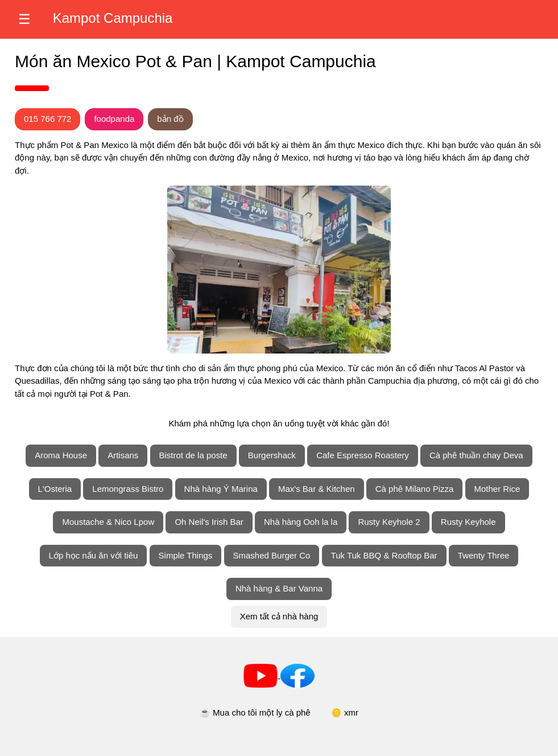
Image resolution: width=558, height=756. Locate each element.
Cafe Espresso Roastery (363, 455)
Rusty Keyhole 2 (389, 522)
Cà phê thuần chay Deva (476, 455)
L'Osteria (55, 489)
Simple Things (186, 555)
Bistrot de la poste (193, 455)
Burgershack (272, 455)
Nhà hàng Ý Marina (221, 489)
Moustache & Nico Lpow (108, 522)
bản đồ (170, 119)
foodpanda (114, 119)
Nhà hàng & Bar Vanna (279, 588)
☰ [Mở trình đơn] (24, 19)
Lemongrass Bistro (128, 489)
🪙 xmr (345, 712)
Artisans (123, 455)
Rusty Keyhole (468, 522)
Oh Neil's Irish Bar (209, 522)
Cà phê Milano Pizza (415, 489)
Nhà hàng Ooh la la (301, 522)
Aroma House (61, 455)
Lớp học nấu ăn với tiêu (94, 555)
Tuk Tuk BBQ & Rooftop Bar (384, 555)
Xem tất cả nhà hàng (279, 616)
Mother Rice (497, 489)
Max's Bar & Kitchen (317, 489)
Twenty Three (484, 555)
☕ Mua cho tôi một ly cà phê (255, 712)
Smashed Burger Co (272, 555)
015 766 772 (47, 119)
